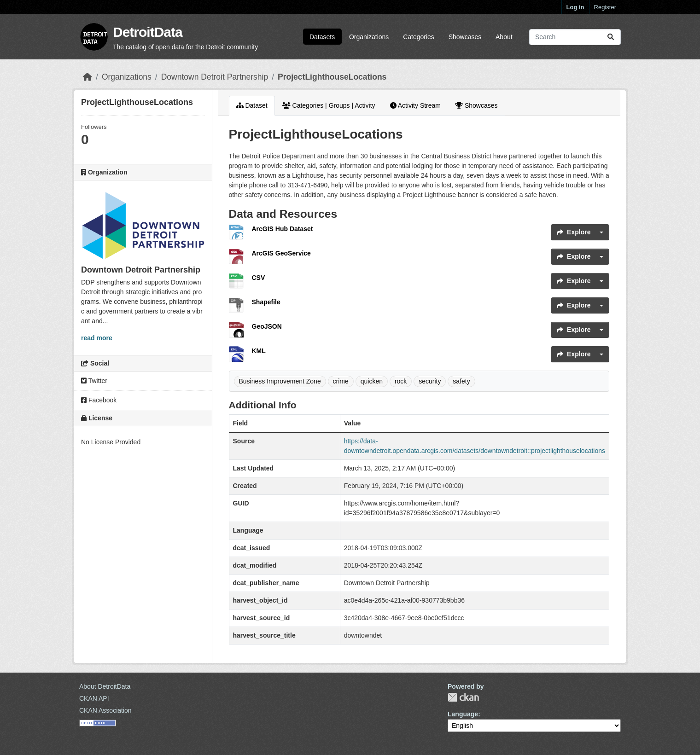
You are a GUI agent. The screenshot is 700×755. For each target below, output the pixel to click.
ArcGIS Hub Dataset (283, 229)
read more (97, 338)
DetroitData (148, 32)
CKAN (463, 697)
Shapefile (266, 302)
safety (461, 381)
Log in (575, 7)
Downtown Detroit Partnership (215, 77)
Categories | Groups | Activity (329, 105)
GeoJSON (267, 326)
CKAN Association (105, 710)
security (430, 381)
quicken (372, 381)
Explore (574, 232)
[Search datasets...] (575, 37)
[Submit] (611, 37)
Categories (419, 37)
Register (605, 7)
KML (259, 351)
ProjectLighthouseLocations (332, 77)
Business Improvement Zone (280, 381)
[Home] (87, 77)
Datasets (322, 37)
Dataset (252, 105)
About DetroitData (105, 686)
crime (341, 381)
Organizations (369, 37)
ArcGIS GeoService (281, 253)
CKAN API (94, 698)
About (504, 37)
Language (463, 714)
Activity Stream (415, 105)
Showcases (465, 37)
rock (401, 381)
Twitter (94, 381)
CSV (259, 278)
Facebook (99, 400)
